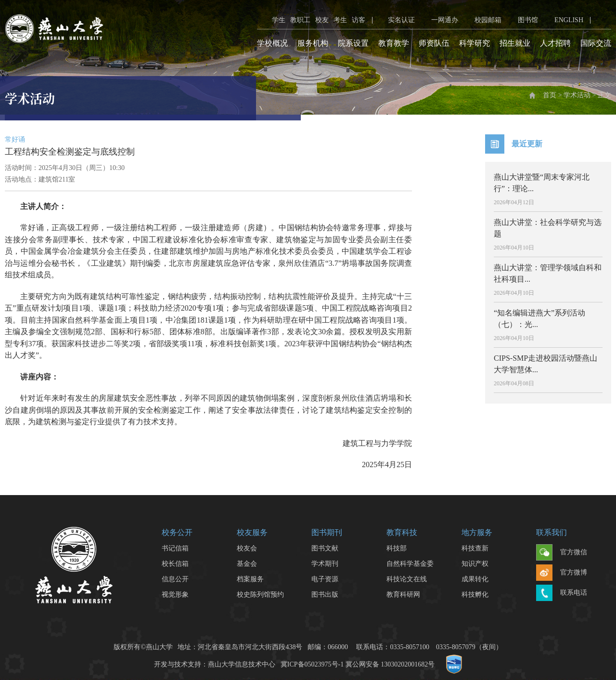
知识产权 (475, 564)
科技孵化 (475, 595)
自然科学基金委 (410, 564)
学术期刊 (325, 564)
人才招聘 (555, 43)
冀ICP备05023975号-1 (312, 664)
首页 (550, 95)
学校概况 (272, 43)
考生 (340, 20)
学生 (279, 20)
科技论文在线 (407, 579)
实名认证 (396, 20)
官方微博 (562, 573)
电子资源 (325, 579)
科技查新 (475, 548)
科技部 (397, 548)
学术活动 (577, 95)
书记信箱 (175, 548)
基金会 (247, 564)
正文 (604, 95)
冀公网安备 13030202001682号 (390, 664)
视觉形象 (175, 595)
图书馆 (522, 20)
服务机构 (313, 43)
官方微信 (562, 553)
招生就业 (515, 43)
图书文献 (325, 548)
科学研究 (475, 43)
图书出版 (325, 595)
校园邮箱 (482, 20)
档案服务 (250, 579)
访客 (359, 20)
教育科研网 (403, 595)
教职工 (300, 20)
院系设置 (353, 43)
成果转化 (475, 579)
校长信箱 (175, 564)
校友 (322, 20)
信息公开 (175, 579)
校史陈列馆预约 (260, 595)
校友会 (247, 548)
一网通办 (439, 20)
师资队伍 (434, 43)
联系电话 (562, 593)
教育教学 (394, 43)
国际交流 (596, 43)
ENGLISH (563, 20)
